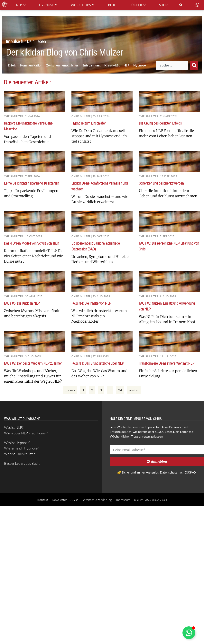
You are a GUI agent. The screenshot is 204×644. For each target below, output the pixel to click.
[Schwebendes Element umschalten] (189, 633)
